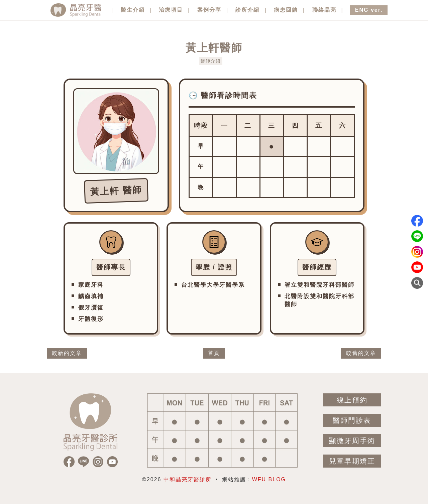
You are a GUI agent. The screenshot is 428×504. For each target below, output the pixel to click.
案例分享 (209, 10)
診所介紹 (247, 10)
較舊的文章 (361, 353)
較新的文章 (67, 353)
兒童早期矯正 (352, 461)
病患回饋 (286, 10)
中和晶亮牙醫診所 (188, 479)
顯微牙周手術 (352, 441)
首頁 (214, 353)
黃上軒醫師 (214, 48)
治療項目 (171, 10)
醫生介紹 (133, 10)
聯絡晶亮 (324, 10)
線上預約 (352, 400)
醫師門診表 (352, 420)
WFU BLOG (269, 479)
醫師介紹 (211, 61)
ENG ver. (369, 10)
